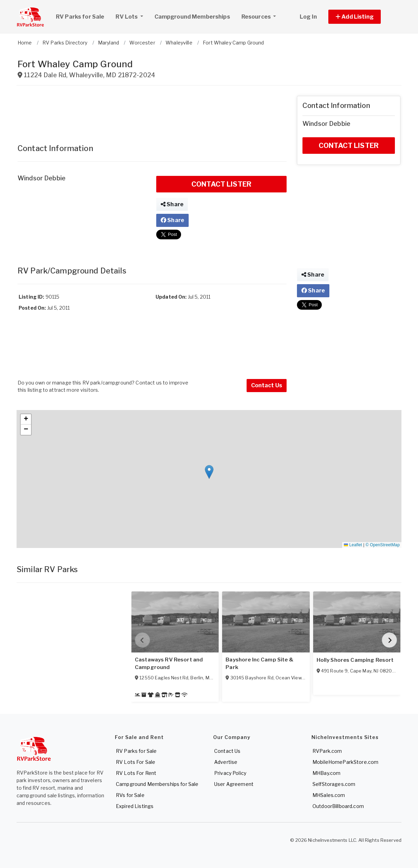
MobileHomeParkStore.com (345, 762)
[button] (362, 17)
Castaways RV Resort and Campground (169, 664)
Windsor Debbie (42, 178)
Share (172, 204)
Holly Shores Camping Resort (355, 660)
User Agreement (234, 784)
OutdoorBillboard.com (338, 806)
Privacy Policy (230, 773)
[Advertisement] (152, 111)
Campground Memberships (192, 17)
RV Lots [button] (132, 16)
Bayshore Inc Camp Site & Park (259, 664)
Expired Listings (135, 806)
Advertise (226, 762)
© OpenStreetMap (383, 545)
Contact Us (267, 385)
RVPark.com (327, 751)
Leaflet (353, 545)
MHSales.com (329, 795)
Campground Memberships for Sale (157, 784)
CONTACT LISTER (221, 184)
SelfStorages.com (334, 784)
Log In (308, 17)
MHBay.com (326, 773)
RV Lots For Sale (136, 762)
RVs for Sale (130, 795)
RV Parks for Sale (80, 17)
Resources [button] (257, 17)
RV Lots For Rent (136, 773)
